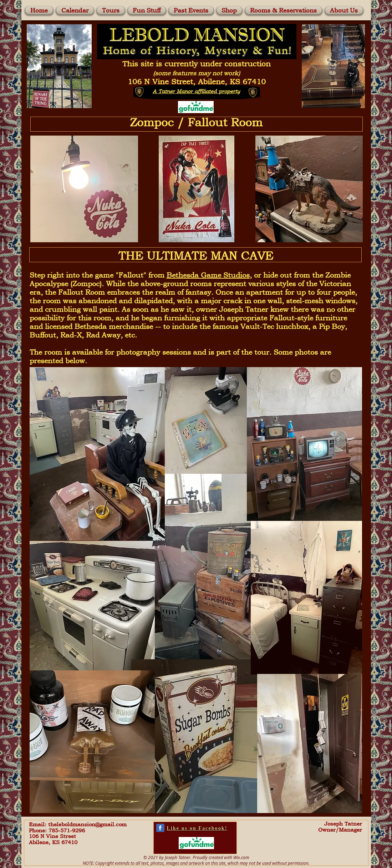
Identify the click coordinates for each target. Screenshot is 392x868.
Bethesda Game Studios (208, 275)
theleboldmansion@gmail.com (87, 824)
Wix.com (241, 857)
